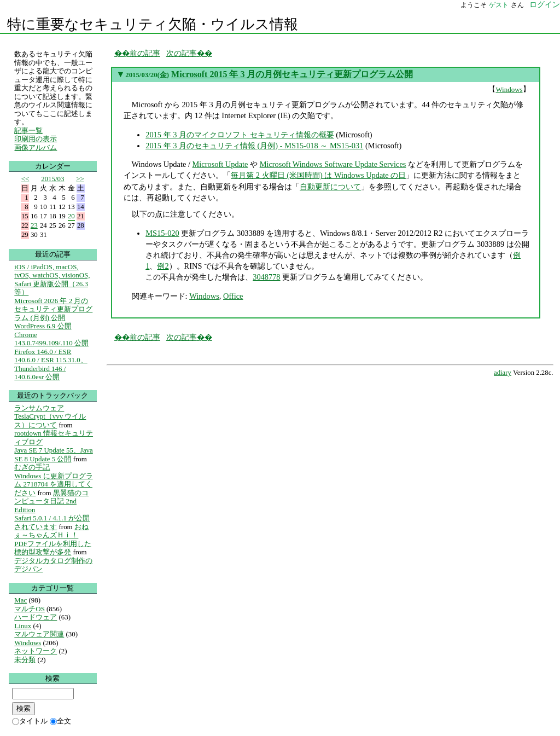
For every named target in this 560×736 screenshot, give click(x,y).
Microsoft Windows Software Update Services (333, 164)
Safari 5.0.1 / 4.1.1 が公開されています (52, 522)
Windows (509, 89)
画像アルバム (36, 147)
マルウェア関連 (39, 634)
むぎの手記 (32, 467)
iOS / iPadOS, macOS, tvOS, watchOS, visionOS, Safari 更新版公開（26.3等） (52, 280)
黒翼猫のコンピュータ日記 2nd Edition (51, 501)
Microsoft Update (220, 164)
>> (80, 179)
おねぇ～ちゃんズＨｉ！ (51, 531)
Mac (21, 600)
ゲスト (499, 5)
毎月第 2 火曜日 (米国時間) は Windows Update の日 (318, 175)
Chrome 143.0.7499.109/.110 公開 (51, 339)
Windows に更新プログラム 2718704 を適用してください (53, 484)
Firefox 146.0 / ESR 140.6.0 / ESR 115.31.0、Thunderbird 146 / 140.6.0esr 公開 (51, 364)
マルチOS (30, 609)
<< (25, 179)
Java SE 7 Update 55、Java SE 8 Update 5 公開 (53, 454)
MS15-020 (162, 233)
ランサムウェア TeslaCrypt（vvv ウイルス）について (50, 416)
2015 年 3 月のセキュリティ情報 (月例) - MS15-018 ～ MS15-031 (254, 146)
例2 (163, 266)
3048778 (266, 277)
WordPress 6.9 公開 (43, 326)
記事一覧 (28, 131)
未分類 (25, 660)
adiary (503, 373)
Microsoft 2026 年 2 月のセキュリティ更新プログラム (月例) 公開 (53, 309)
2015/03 (52, 179)
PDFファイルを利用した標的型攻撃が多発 (53, 548)
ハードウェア (36, 617)
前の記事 (145, 53)
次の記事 (182, 53)
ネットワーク (36, 651)
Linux (23, 626)
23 (34, 225)
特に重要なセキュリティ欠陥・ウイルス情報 (153, 24)
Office (233, 296)
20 (71, 216)
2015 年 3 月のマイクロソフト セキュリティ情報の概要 (240, 135)
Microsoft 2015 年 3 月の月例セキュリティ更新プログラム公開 (292, 74)
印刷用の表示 (36, 139)
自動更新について (330, 187)
